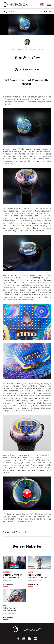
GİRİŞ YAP (46, 11)
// (27, 50)
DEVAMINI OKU (8, 585)
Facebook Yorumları (16, 532)
